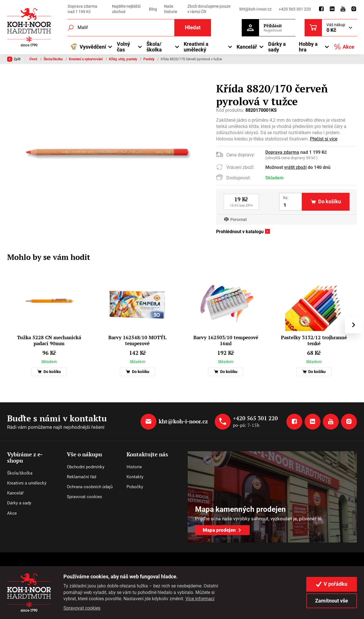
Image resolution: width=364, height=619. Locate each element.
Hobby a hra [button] (308, 47)
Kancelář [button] (247, 47)
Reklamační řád (81, 477)
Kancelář (15, 493)
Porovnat (239, 220)
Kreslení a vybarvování (86, 59)
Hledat (193, 27)
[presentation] (353, 325)
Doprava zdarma (282, 152)
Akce (344, 47)
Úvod (34, 59)
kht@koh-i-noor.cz (256, 9)
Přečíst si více (324, 139)
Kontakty (135, 477)
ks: (286, 198)
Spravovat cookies (84, 497)
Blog (153, 9)
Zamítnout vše (332, 601)
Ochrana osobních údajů (90, 487)
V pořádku (332, 584)
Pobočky (135, 487)
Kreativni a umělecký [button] (196, 47)
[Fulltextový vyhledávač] (139, 28)
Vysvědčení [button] (88, 47)
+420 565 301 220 (295, 9)
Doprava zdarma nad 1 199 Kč (82, 9)
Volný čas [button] (123, 47)
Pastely (149, 59)
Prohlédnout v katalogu (240, 232)
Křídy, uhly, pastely (123, 59)
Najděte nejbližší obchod (126, 9)
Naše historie (171, 9)
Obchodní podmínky (86, 467)
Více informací (200, 599)
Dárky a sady (277, 47)
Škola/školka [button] (154, 47)
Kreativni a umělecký (27, 483)
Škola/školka (53, 59)
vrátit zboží (295, 167)
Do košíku (49, 372)
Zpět (14, 59)
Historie (134, 467)
